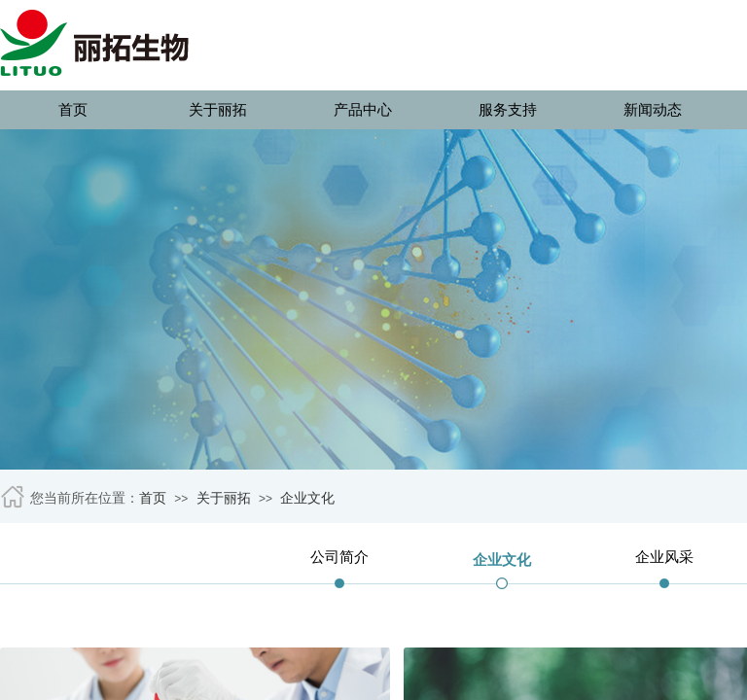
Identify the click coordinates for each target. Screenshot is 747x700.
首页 (73, 110)
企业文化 (307, 498)
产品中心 (363, 110)
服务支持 (508, 110)
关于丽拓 (218, 110)
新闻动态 (653, 110)
